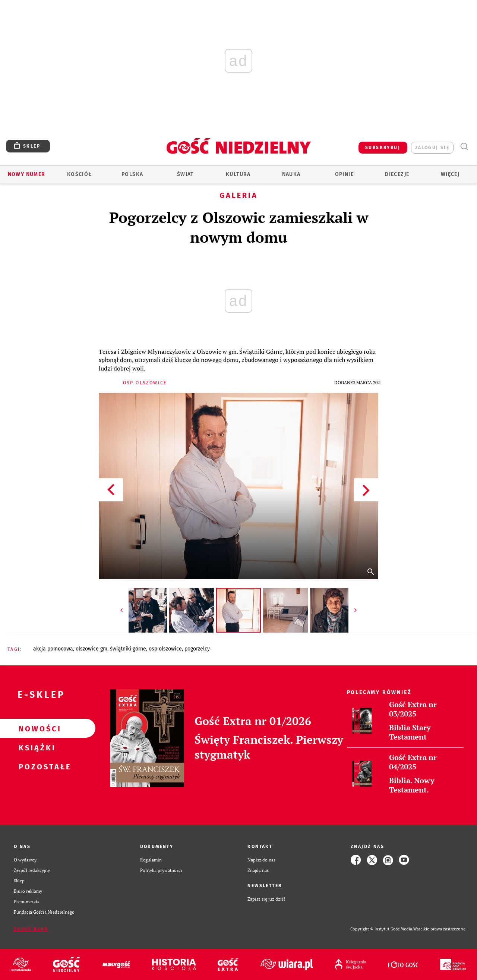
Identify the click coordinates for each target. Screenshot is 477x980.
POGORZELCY (197, 649)
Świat (185, 174)
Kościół (80, 174)
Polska (132, 174)
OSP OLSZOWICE (165, 649)
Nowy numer (27, 174)
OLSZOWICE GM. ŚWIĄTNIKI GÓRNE (111, 649)
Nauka (291, 174)
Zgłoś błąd (31, 929)
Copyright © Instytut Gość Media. (382, 929)
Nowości (36, 728)
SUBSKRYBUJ (383, 148)
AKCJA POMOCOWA (53, 649)
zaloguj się (432, 148)
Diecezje (397, 174)
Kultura (238, 174)
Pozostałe (36, 766)
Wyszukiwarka (464, 147)
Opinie (344, 174)
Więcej (450, 174)
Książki (36, 747)
